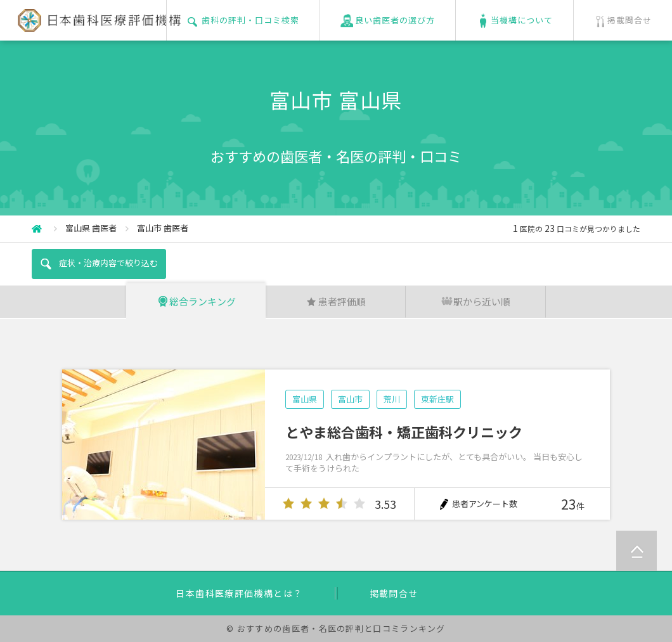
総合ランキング (196, 301)
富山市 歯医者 (163, 228)
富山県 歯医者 (91, 228)
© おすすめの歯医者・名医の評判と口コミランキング (336, 628)
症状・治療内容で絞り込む (99, 264)
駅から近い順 (475, 301)
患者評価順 (336, 301)
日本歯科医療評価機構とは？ (239, 593)
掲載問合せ (394, 593)
